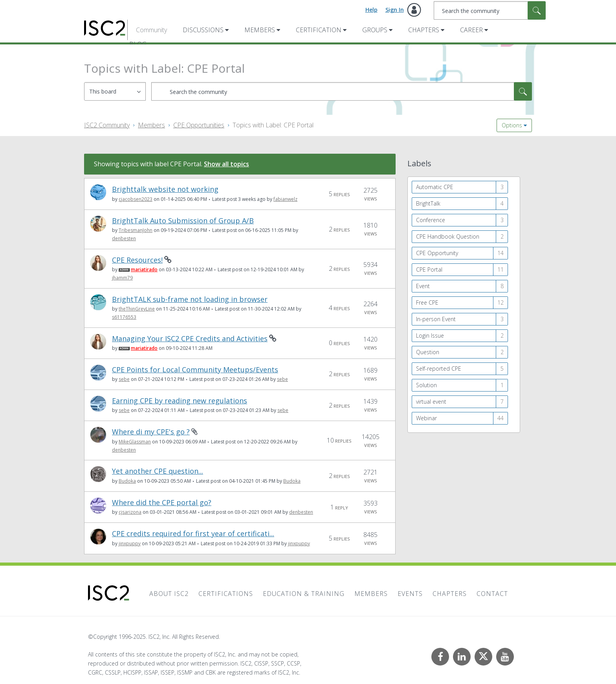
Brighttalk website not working (165, 189)
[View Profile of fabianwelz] (285, 199)
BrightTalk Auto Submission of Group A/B (183, 221)
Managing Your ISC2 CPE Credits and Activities (190, 339)
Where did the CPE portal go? (162, 503)
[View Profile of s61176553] (124, 317)
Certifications (226, 594)
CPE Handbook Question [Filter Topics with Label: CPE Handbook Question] (448, 236)
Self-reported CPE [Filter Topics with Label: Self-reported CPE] (439, 369)
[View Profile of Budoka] (127, 481)
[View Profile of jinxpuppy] (130, 543)
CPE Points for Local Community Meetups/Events (195, 370)
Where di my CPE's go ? (151, 432)
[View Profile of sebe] (124, 379)
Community (151, 30)
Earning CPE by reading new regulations (180, 401)
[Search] (490, 10)
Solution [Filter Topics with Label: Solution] (426, 385)
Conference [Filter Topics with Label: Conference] (431, 220)
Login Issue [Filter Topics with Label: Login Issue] (430, 336)
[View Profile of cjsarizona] (130, 512)
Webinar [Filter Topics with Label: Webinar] (426, 418)
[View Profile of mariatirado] (144, 269)
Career (471, 30)
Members (260, 30)
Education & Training (304, 594)
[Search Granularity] (115, 91)
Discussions (203, 30)
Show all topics (226, 164)
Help (371, 10)
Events (410, 594)
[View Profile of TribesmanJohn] (136, 230)
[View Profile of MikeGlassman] (135, 442)
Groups (375, 30)
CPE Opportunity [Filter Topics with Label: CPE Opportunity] (437, 253)
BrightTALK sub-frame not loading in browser (190, 299)
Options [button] (512, 125)
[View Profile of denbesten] (124, 238)
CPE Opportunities (199, 125)
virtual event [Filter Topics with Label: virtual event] (431, 402)
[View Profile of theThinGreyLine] (137, 309)
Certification (319, 30)
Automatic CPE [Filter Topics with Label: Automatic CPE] (435, 187)
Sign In (395, 10)
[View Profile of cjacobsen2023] (136, 199)
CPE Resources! (137, 260)
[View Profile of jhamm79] (122, 278)
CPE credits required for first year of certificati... (193, 534)
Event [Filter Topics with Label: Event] (423, 286)
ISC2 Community (107, 125)
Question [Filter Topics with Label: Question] (428, 352)
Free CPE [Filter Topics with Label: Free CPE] (427, 302)
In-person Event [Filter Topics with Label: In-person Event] (436, 319)
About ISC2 (169, 594)
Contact (492, 594)
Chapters (424, 30)
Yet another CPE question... (158, 471)
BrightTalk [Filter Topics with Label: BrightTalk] (428, 203)
